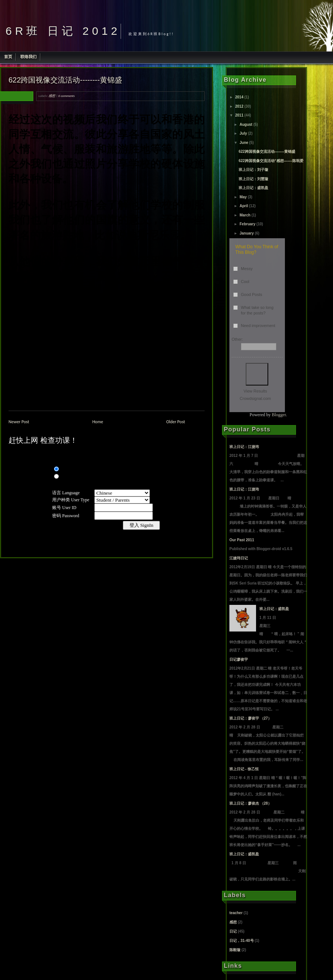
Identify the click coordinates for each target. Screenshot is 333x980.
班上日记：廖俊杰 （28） (250, 803)
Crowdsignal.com (255, 398)
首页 (8, 57)
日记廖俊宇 (239, 659)
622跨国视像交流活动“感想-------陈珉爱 (271, 161)
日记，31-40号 (242, 941)
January (246, 233)
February (247, 224)
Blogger (279, 415)
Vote (257, 374)
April (244, 206)
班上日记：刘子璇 (253, 170)
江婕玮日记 (239, 558)
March (245, 215)
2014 (239, 97)
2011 (239, 115)
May (243, 197)
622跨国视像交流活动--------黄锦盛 (65, 80)
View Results (255, 391)
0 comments (67, 96)
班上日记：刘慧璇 (253, 179)
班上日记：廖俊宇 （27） (250, 718)
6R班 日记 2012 (63, 31)
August (246, 124)
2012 (239, 106)
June (244, 143)
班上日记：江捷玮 (244, 447)
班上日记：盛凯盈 (253, 188)
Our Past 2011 (242, 540)
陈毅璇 (235, 950)
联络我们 (28, 57)
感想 (52, 96)
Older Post (176, 422)
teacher (236, 913)
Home (97, 422)
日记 (233, 931)
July (243, 133)
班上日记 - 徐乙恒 (244, 769)
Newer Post (19, 422)
